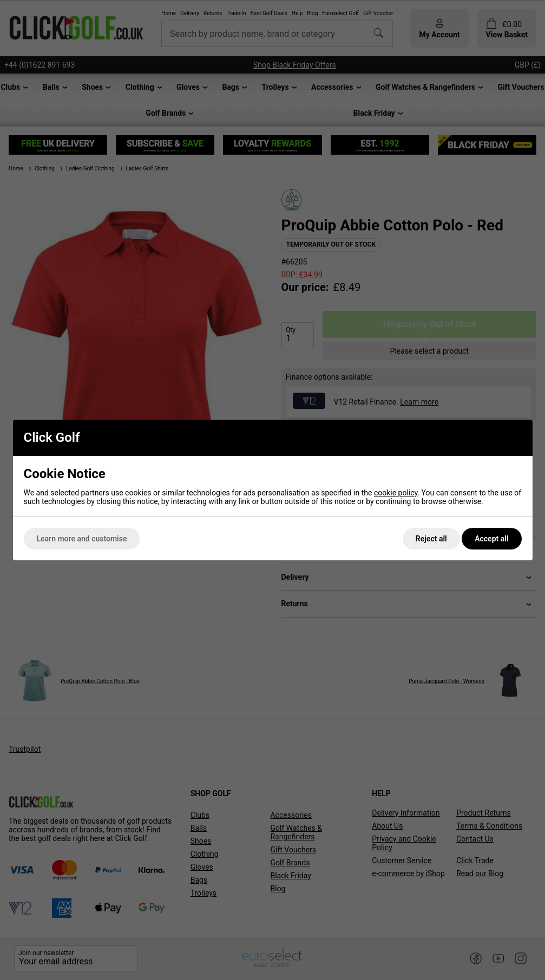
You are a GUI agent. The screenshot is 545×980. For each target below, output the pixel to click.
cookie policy (396, 493)
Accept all (491, 539)
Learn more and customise (82, 539)
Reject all (431, 539)
